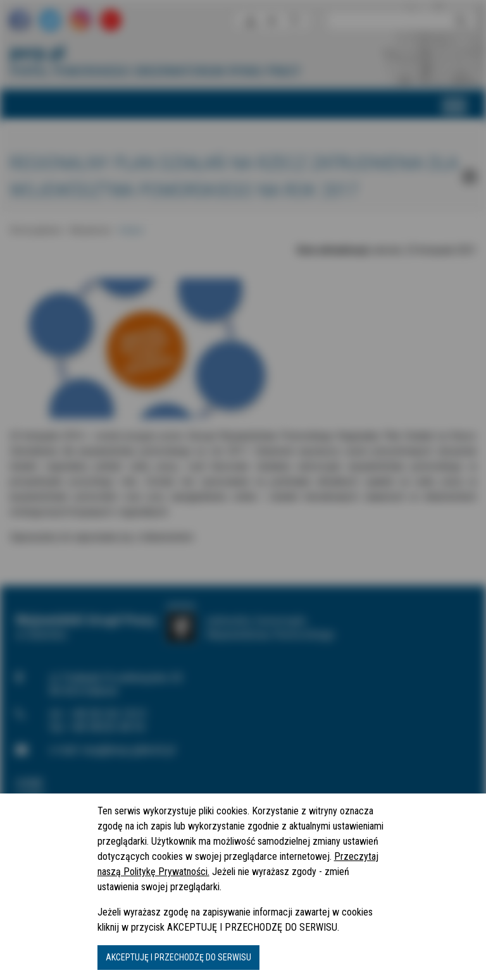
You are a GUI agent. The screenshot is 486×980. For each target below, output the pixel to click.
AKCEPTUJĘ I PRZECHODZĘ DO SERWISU (178, 957)
